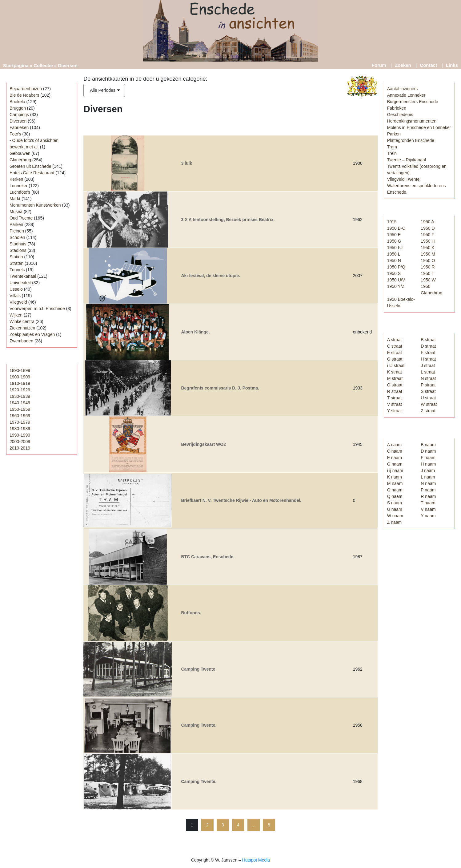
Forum (379, 65)
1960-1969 (20, 416)
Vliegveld (18, 302)
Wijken (16, 315)
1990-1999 (20, 435)
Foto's (15, 134)
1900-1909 (20, 377)
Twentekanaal (23, 276)
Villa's (15, 296)
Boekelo (17, 102)
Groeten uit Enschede (30, 166)
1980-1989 (20, 429)
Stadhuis (18, 244)
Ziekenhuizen (22, 328)
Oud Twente (21, 218)
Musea (16, 212)
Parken (16, 224)
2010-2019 (20, 448)
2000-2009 (20, 442)
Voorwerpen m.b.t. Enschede (37, 309)
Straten (16, 263)
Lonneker (18, 186)
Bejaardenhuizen (26, 89)
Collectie (43, 65)
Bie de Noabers (24, 95)
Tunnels (17, 270)
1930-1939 (20, 396)
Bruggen (18, 108)
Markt (15, 199)
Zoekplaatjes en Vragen (32, 334)
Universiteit (20, 283)
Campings (19, 115)
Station (16, 257)
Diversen (18, 121)
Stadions (18, 250)
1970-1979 (20, 422)
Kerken (16, 179)
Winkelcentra (22, 321)
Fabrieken (19, 127)
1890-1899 (20, 370)
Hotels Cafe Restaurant (32, 173)
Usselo (16, 289)
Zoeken (403, 65)
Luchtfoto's (20, 192)
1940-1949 (20, 403)
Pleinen (17, 231)
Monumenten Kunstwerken (35, 205)
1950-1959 (20, 409)
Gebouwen (20, 153)
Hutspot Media (256, 860)
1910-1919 (20, 383)
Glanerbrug (20, 160)
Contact (428, 65)
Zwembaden (21, 341)
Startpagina (16, 65)
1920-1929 (20, 390)
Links (452, 65)
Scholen (17, 237)
